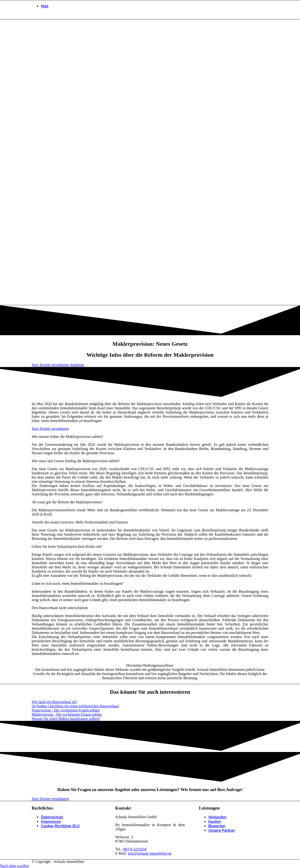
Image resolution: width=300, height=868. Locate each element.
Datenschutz (52, 817)
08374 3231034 (135, 849)
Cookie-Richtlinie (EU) (60, 826)
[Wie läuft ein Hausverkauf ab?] (54, 702)
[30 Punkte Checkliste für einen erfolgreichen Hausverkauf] (75, 706)
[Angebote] (77, 365)
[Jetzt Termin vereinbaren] (50, 365)
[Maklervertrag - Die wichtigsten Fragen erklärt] (67, 714)
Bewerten (217, 826)
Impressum (51, 822)
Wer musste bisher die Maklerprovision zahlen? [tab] (67, 437)
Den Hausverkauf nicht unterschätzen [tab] (60, 608)
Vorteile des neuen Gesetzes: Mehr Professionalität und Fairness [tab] (80, 522)
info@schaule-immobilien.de (150, 853)
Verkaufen (217, 817)
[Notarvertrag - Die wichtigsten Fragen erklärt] (66, 710)
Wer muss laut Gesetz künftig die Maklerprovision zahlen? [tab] (76, 461)
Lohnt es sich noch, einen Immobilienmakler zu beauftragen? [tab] (78, 583)
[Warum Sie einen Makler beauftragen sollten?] (66, 719)
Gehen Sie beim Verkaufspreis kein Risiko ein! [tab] (67, 547)
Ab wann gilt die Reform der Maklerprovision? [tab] (67, 502)
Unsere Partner (222, 830)
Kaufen (215, 822)
